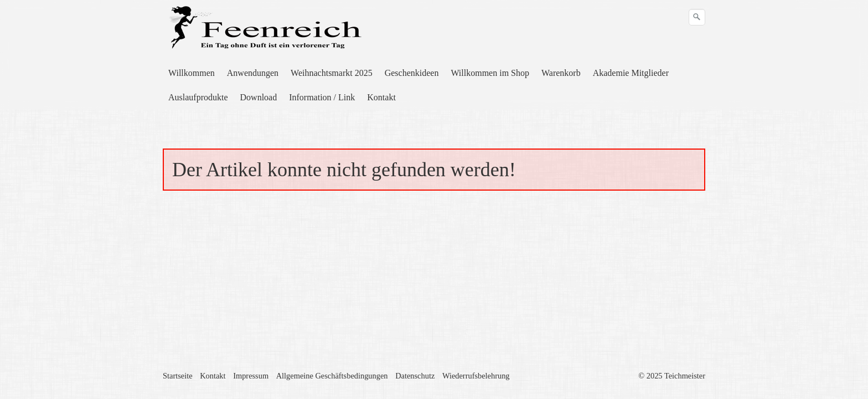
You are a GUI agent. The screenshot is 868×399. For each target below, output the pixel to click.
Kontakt (381, 97)
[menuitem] (192, 73)
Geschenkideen (412, 73)
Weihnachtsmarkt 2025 (332, 73)
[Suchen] (697, 17)
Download (259, 97)
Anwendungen (253, 73)
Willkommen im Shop (490, 73)
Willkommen (192, 73)
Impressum (251, 376)
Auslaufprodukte (198, 97)
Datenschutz (415, 376)
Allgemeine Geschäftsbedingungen (332, 376)
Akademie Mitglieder (631, 73)
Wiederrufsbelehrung (476, 376)
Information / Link (322, 97)
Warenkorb (561, 73)
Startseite (178, 376)
